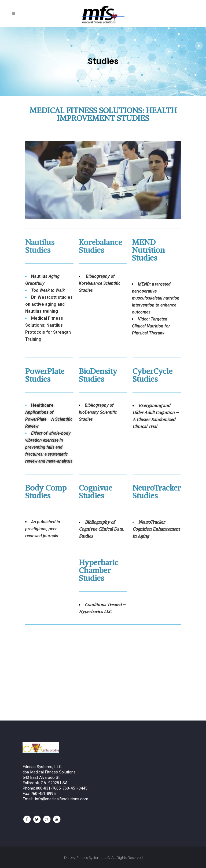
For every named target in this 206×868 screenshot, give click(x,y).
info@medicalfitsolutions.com (62, 799)
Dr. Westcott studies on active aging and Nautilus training (49, 304)
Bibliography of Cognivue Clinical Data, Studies (101, 529)
